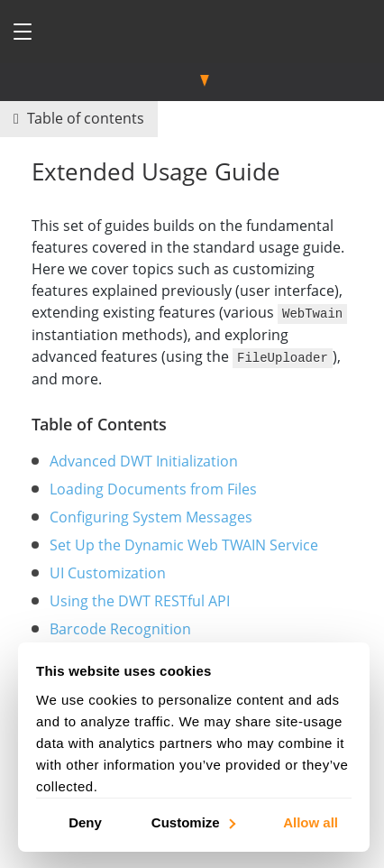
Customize (192, 822)
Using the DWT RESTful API (140, 599)
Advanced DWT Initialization (144, 459)
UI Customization (108, 571)
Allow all (311, 822)
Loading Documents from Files (153, 487)
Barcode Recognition (120, 627)
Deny (85, 822)
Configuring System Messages (151, 515)
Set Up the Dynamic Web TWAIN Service (184, 543)
